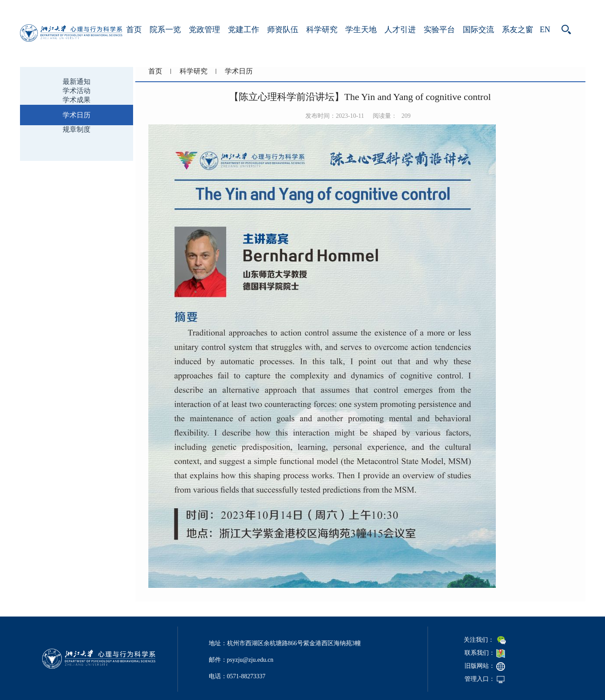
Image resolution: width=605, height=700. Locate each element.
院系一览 (165, 30)
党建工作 (244, 30)
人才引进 (400, 30)
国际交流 (478, 30)
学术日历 (239, 71)
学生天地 (361, 30)
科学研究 (322, 30)
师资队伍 (283, 30)
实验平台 (439, 30)
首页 (134, 30)
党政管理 (204, 30)
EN (545, 30)
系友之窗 (518, 30)
